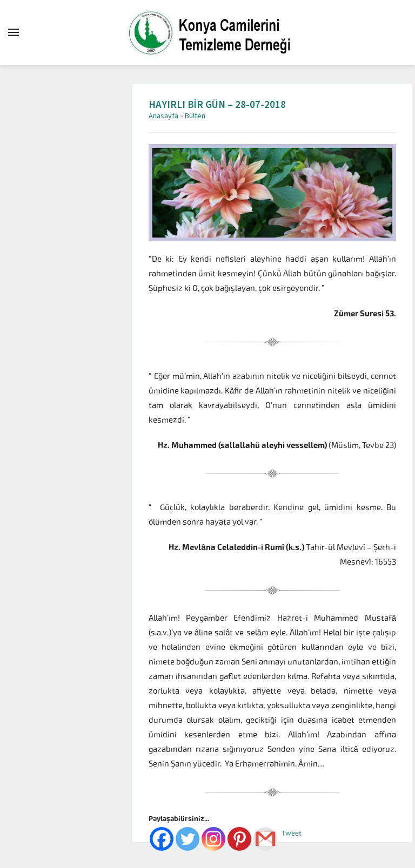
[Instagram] (213, 839)
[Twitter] (188, 839)
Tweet (292, 833)
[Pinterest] (239, 839)
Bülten (195, 116)
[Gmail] (265, 839)
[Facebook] (162, 839)
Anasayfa (163, 116)
